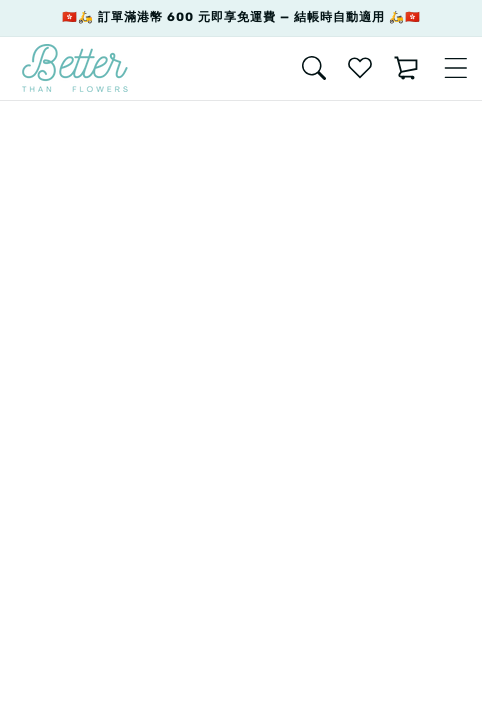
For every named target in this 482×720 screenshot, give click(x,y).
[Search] (314, 68)
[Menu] (456, 68)
